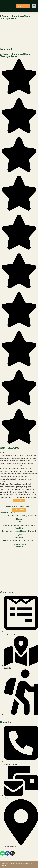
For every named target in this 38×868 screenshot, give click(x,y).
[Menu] (34, 6)
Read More (19, 522)
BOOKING (23, 6)
